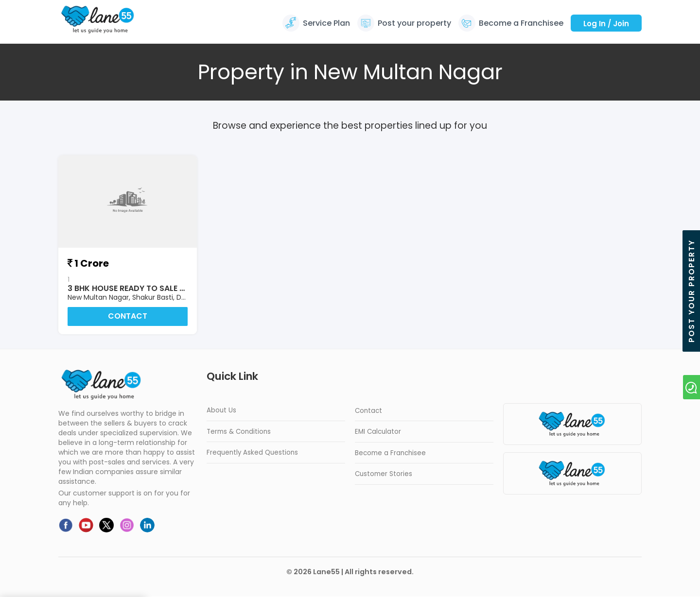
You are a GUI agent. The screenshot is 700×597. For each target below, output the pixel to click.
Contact (128, 316)
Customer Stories (384, 474)
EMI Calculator (378, 432)
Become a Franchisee (521, 23)
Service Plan (326, 23)
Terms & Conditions (239, 432)
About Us (221, 411)
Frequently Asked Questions (252, 453)
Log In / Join (606, 24)
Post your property (414, 23)
